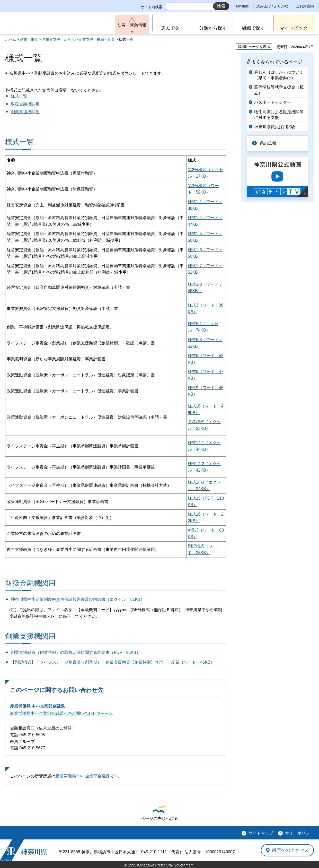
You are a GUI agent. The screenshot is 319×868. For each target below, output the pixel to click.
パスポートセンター (273, 102)
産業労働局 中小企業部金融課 (37, 706)
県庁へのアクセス (290, 850)
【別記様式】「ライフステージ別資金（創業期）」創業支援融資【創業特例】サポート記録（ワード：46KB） (113, 662)
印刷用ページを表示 (254, 47)
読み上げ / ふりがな (272, 6)
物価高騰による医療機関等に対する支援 (279, 115)
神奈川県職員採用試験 (275, 127)
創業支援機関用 (25, 112)
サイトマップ (261, 833)
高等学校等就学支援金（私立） (279, 90)
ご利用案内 (305, 6)
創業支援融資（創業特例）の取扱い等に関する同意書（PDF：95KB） (76, 652)
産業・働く (29, 39)
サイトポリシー (299, 833)
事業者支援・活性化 (58, 39)
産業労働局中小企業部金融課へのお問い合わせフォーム (61, 713)
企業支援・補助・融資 (97, 39)
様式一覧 (19, 96)
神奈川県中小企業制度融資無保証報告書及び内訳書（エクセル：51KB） (78, 599)
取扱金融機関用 (25, 104)
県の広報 (268, 143)
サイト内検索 (152, 7)
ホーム (11, 39)
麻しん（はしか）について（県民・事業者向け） (279, 75)
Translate (242, 6)
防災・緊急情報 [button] (132, 25)
